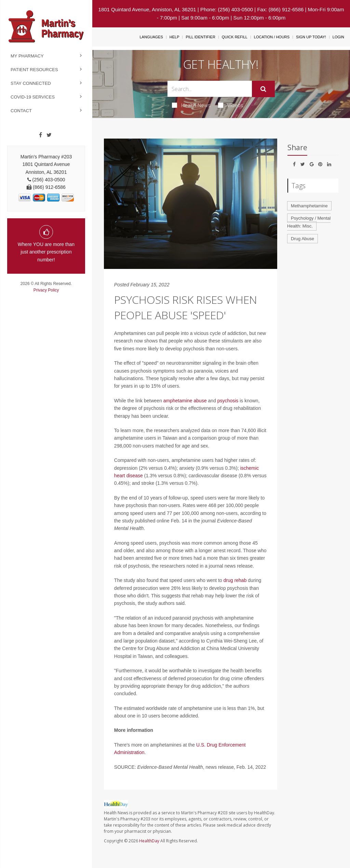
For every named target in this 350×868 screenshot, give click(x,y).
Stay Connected (31, 83)
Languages (151, 37)
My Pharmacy (27, 56)
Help (174, 37)
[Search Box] (210, 89)
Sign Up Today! (311, 37)
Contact (21, 111)
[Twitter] (49, 135)
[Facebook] (41, 135)
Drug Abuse (302, 239)
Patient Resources (34, 70)
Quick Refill (235, 37)
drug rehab (235, 580)
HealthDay (149, 841)
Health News (191, 105)
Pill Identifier (200, 37)
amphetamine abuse (185, 401)
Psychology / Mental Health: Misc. (309, 222)
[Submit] (263, 89)
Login (338, 37)
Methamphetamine (309, 206)
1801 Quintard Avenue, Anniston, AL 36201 (147, 9)
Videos (231, 105)
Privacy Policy (46, 290)
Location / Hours (272, 37)
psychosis (228, 401)
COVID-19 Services (33, 97)
